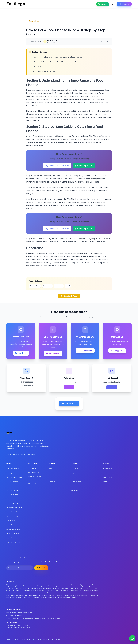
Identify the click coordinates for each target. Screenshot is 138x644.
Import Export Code (13, 525)
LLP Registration (12, 473)
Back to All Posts (69, 296)
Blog (72, 473)
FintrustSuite (32, 468)
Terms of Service (108, 473)
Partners (52, 482)
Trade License (11, 521)
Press (51, 477)
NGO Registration (12, 482)
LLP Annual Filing (12, 503)
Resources (84, 4)
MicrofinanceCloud (34, 473)
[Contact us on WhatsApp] (132, 638)
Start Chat (69, 387)
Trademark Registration (14, 542)
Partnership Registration (14, 477)
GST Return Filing (12, 495)
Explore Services (53, 353)
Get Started (124, 4)
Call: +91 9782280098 (57, 166)
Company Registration (14, 469)
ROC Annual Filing (12, 499)
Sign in (113, 4)
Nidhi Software (33, 483)
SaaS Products (70, 4)
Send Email (112, 387)
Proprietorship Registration (15, 486)
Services (73, 477)
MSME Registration (13, 512)
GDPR (105, 482)
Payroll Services (12, 538)
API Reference (75, 486)
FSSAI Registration (13, 516)
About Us (52, 469)
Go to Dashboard (85, 351)
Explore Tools (21, 353)
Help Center (74, 469)
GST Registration (12, 490)
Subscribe (41, 568)
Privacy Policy (107, 469)
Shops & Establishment (14, 508)
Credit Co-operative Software (34, 478)
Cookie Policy (107, 477)
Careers (52, 473)
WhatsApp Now (117, 351)
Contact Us (74, 490)
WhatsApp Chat (84, 166)
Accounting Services (13, 529)
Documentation (76, 482)
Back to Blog (33, 21)
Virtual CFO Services (13, 534)
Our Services (55, 4)
